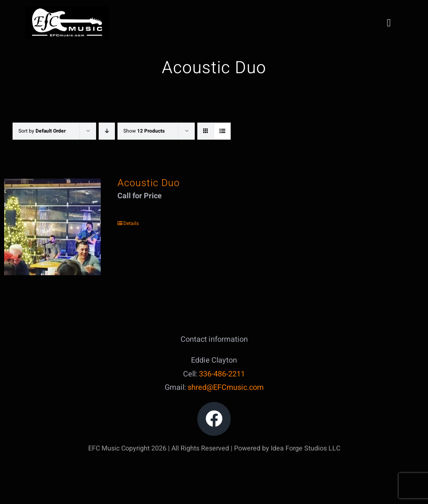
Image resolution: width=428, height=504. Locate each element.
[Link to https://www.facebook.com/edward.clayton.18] (214, 419)
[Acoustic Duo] (52, 226)
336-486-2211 (222, 374)
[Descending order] (107, 131)
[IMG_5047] (67, 10)
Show (144, 131)
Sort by (42, 131)
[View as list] (222, 131)
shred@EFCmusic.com (226, 388)
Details (131, 223)
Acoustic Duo (149, 183)
